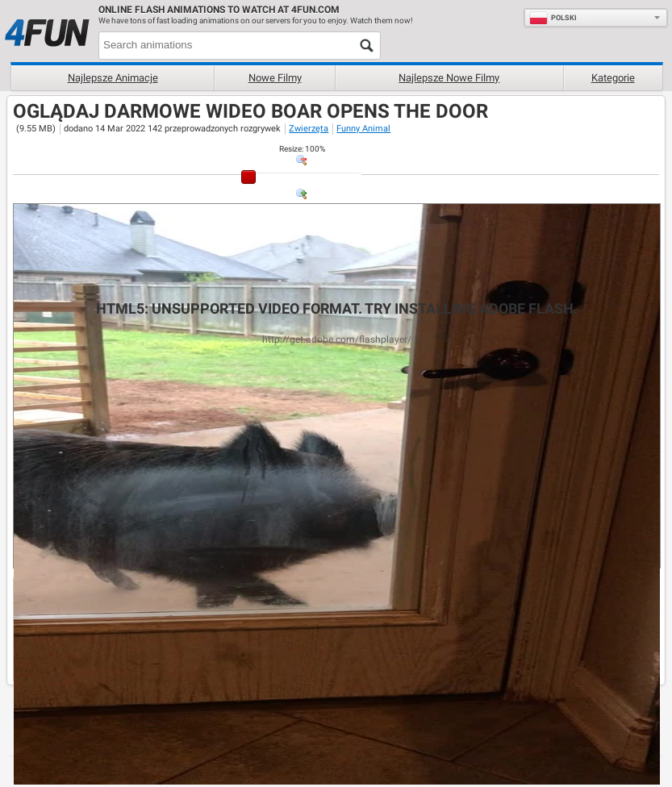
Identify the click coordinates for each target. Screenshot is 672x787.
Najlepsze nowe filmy (449, 78)
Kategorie (613, 78)
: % (302, 149)
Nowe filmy (275, 78)
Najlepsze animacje (113, 78)
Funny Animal (363, 129)
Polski (553, 18)
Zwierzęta (309, 129)
